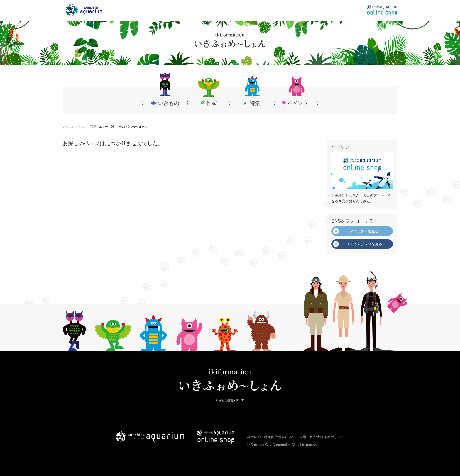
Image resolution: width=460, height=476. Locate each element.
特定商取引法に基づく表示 (285, 437)
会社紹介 (254, 437)
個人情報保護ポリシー (327, 437)
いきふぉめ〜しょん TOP (79, 127)
